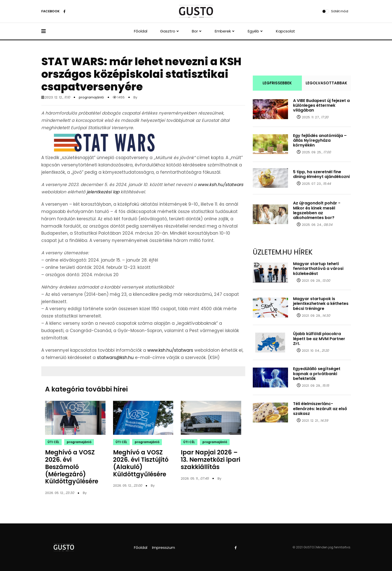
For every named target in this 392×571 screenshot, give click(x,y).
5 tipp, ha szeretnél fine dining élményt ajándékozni (321, 174)
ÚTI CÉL (53, 442)
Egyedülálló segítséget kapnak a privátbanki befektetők (317, 373)
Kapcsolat (286, 31)
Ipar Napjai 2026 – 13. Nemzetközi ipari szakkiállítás (210, 460)
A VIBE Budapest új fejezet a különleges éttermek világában (321, 105)
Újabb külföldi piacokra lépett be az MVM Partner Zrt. (319, 338)
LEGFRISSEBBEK (277, 83)
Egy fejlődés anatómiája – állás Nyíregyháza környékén (320, 140)
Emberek (223, 31)
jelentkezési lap (103, 192)
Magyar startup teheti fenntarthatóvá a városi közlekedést (318, 269)
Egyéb (253, 31)
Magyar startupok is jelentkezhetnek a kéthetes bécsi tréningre (321, 304)
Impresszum (164, 547)
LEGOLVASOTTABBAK (326, 83)
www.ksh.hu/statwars (220, 185)
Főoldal (141, 31)
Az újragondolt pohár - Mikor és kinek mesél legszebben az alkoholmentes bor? (317, 210)
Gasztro (168, 31)
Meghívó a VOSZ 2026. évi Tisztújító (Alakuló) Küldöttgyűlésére (141, 463)
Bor (195, 31)
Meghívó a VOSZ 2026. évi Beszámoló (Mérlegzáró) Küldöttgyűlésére (72, 467)
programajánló (91, 97)
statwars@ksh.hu (115, 358)
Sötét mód (340, 11)
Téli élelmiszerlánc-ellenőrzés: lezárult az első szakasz (320, 408)
